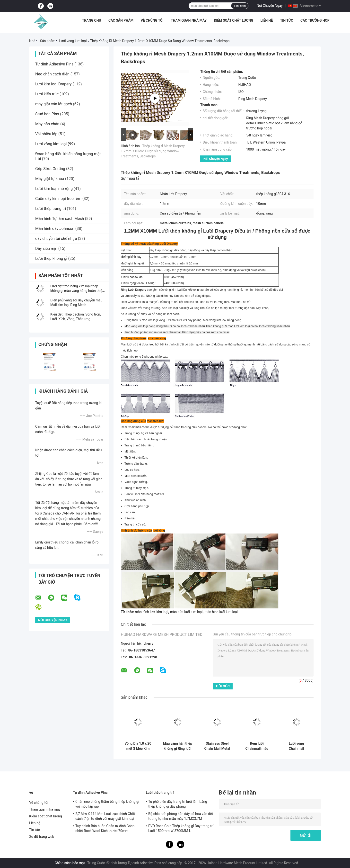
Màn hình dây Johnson (55, 229)
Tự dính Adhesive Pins (54, 64)
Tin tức (287, 20)
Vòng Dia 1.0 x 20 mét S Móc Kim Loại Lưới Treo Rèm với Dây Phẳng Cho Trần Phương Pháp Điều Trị (138, 746)
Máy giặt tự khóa (50, 179)
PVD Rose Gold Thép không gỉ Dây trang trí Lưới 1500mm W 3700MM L (181, 828)
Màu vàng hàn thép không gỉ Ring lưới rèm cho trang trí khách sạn (178, 746)
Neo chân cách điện (52, 74)
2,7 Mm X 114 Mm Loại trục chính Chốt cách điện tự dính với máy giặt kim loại (105, 816)
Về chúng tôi (152, 20)
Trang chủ (92, 20)
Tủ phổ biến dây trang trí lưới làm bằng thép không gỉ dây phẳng (178, 804)
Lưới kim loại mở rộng (54, 189)
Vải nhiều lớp (46, 134)
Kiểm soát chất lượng (233, 20)
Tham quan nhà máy (189, 20)
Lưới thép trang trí (51, 209)
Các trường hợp (315, 20)
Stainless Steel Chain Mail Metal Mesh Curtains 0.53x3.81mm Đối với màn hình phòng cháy (217, 746)
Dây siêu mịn (46, 249)
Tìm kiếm (240, 6)
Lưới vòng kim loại (73, 41)
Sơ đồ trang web (42, 837)
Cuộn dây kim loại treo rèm (58, 199)
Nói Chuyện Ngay (270, 6)
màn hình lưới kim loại (152, 612)
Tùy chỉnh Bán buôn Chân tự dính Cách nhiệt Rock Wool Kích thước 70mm (105, 828)
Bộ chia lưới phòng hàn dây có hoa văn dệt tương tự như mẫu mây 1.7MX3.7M (181, 816)
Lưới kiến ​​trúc (47, 94)
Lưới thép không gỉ (51, 258)
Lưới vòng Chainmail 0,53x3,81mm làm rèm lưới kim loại (296, 746)
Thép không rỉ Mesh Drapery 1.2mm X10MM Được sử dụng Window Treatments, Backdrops (153, 151)
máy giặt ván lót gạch (54, 104)
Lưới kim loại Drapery (53, 84)
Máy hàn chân (47, 124)
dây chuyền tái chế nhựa (56, 239)
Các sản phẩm (121, 20)
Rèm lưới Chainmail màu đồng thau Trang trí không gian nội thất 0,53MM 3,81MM (257, 746)
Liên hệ (267, 20)
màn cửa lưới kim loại (186, 612)
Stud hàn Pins (47, 114)
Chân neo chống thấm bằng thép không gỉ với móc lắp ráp (107, 804)
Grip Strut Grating (50, 169)
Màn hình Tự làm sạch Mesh (60, 219)
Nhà (32, 41)
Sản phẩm (48, 41)
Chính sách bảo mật (70, 863)
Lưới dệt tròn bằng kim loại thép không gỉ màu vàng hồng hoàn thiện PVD (77, 291)
